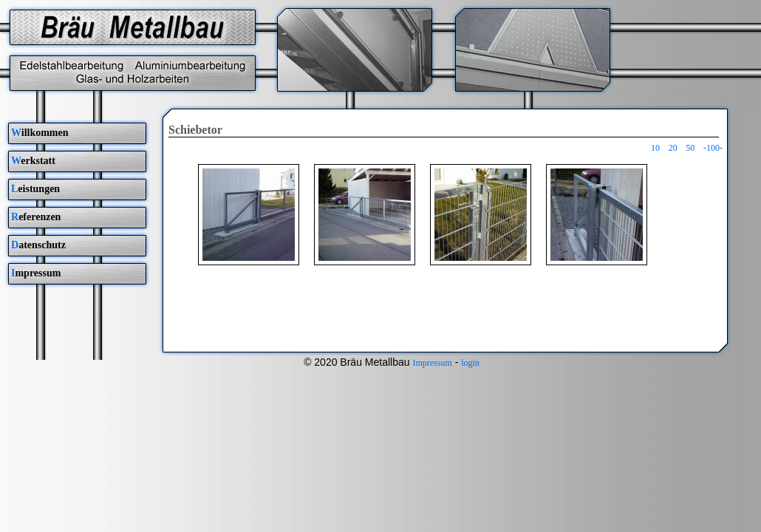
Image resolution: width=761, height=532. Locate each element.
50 (690, 148)
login (470, 363)
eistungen (35, 189)
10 (655, 148)
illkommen (40, 133)
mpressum (36, 273)
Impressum (432, 363)
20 (673, 148)
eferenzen (36, 217)
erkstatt (33, 161)
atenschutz (38, 245)
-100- (713, 148)
